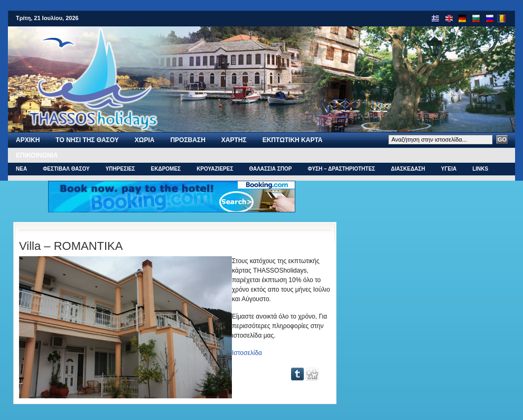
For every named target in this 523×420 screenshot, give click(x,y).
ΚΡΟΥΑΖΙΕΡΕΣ (215, 169)
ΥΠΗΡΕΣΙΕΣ (120, 169)
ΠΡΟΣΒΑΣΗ (188, 140)
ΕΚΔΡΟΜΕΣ (166, 169)
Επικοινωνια (37, 155)
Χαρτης (234, 140)
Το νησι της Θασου (87, 140)
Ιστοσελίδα (247, 353)
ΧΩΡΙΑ (145, 140)
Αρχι (28, 140)
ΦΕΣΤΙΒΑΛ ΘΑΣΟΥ (66, 169)
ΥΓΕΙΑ (449, 169)
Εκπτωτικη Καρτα (293, 140)
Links (480, 169)
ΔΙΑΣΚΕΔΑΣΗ (408, 169)
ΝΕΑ (21, 169)
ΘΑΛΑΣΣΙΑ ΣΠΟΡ (270, 169)
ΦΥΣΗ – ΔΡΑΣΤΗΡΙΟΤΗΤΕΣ (341, 169)
